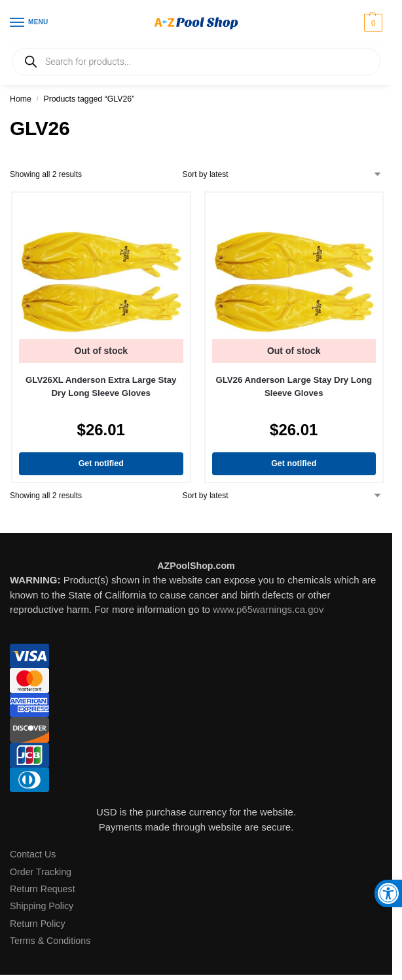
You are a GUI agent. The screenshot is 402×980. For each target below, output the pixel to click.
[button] (372, 23)
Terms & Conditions (50, 941)
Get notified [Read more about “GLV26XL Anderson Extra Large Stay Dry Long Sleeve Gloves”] (101, 463)
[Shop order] (283, 174)
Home (21, 99)
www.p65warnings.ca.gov (268, 609)
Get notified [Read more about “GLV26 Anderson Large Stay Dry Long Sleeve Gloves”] (294, 463)
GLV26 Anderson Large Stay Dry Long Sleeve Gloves (294, 386)
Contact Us (33, 854)
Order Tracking (41, 872)
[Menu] (29, 23)
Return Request (43, 889)
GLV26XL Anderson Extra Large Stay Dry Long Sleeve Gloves (101, 386)
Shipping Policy (42, 906)
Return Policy (38, 924)
